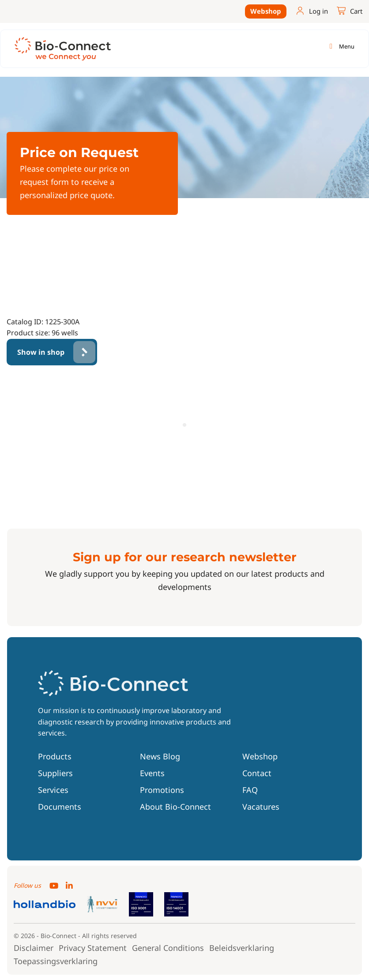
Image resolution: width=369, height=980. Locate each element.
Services (53, 790)
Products (55, 756)
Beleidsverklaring (242, 948)
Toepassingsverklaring (56, 961)
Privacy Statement (93, 948)
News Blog (160, 756)
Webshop (266, 11)
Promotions (162, 790)
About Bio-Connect (175, 807)
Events (152, 773)
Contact (257, 773)
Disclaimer (34, 948)
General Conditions (168, 948)
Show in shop (41, 352)
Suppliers (55, 773)
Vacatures (261, 807)
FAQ (250, 790)
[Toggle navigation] (341, 47)
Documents (60, 807)
